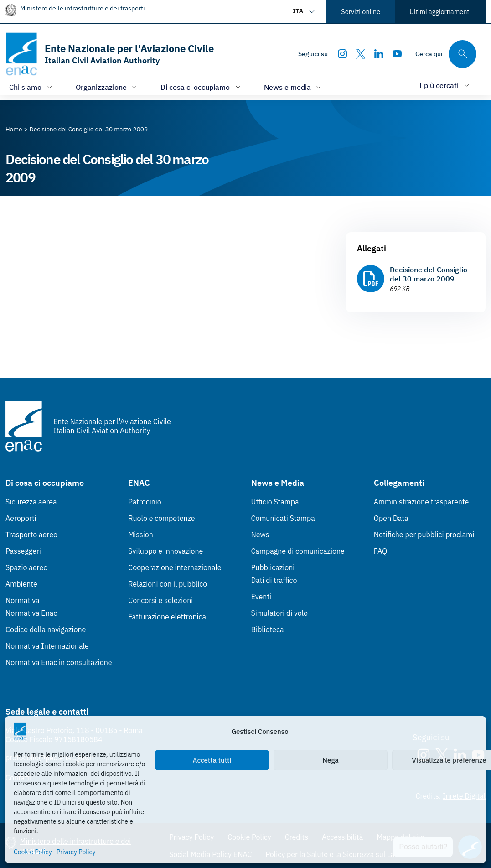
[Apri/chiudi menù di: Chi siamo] (31, 87)
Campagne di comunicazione (298, 551)
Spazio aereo (26, 567)
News (260, 535)
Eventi (261, 597)
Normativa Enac (31, 613)
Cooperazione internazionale (175, 567)
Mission (141, 535)
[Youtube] (397, 54)
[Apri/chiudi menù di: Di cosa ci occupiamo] (201, 87)
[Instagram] (342, 54)
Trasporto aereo (31, 535)
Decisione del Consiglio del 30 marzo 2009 (429, 274)
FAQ (381, 551)
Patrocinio (145, 502)
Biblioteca (268, 629)
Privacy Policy (76, 852)
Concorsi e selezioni (160, 600)
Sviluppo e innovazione (165, 551)
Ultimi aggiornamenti (440, 12)
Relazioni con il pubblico (168, 584)
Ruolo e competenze (161, 518)
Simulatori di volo (279, 613)
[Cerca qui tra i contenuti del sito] (446, 54)
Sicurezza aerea (31, 502)
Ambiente (21, 584)
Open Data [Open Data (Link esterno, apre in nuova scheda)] (391, 518)
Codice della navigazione (46, 629)
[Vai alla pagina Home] (14, 129)
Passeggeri (23, 551)
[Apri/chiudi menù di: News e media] (294, 87)
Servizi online (361, 12)
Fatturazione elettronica (167, 617)
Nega (330, 760)
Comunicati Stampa (283, 518)
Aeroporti (21, 518)
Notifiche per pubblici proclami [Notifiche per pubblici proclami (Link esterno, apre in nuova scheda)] (424, 535)
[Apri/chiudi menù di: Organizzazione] (107, 87)
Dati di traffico (274, 580)
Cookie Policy (33, 852)
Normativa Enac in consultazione (59, 662)
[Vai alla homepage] (110, 54)
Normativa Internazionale (47, 646)
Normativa (23, 600)
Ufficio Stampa (275, 502)
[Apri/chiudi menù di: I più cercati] (445, 85)
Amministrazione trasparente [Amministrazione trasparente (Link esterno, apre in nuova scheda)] (421, 502)
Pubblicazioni (273, 567)
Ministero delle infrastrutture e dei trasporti (83, 8)
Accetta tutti (212, 760)
